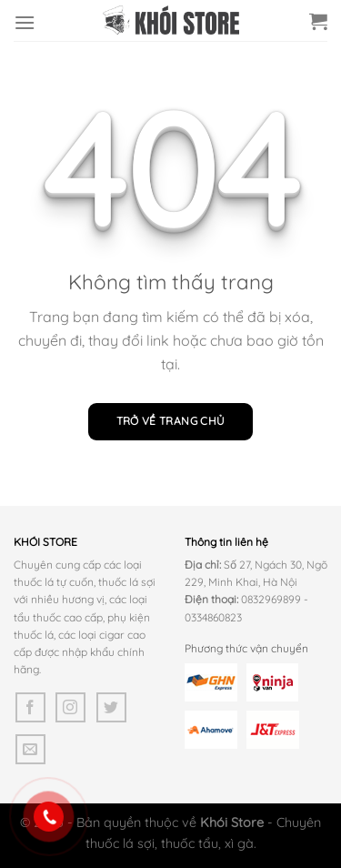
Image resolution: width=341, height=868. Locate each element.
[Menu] (25, 22)
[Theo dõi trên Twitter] (111, 707)
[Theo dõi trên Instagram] (70, 707)
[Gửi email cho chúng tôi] (30, 749)
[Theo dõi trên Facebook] (30, 707)
